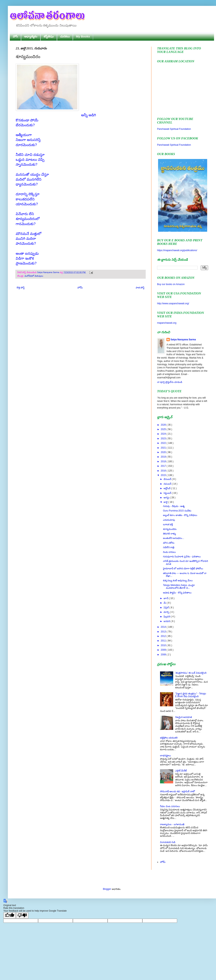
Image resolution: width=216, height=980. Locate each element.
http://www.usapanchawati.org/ (173, 303)
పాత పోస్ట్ (140, 288)
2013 (164, 632)
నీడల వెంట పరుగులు (170, 806)
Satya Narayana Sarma (48, 272)
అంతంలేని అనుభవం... (173, 538)
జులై (166, 502)
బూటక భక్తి (168, 524)
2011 (164, 641)
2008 (164, 655)
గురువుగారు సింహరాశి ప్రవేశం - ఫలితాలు (182, 557)
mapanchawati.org (167, 323)
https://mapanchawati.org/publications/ (177, 250)
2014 (164, 627)
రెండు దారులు (169, 552)
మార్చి (167, 612)
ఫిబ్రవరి (167, 617)
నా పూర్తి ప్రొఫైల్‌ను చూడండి (170, 382)
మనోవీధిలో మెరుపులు (34, 276)
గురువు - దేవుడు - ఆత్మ (174, 506)
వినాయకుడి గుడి (168, 842)
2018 (164, 461)
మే (165, 603)
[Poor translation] (22, 915)
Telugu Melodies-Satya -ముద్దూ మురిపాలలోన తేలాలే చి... (179, 587)
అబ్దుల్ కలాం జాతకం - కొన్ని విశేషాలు (180, 515)
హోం (15, 36)
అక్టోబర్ (167, 488)
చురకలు (65, 36)
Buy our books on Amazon (171, 284)
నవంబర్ (168, 484)
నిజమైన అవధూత (184, 717)
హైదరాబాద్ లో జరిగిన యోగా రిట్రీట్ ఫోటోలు (183, 569)
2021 (164, 448)
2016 (164, 471)
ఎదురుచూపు (169, 520)
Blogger (107, 889)
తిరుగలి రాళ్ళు (169, 534)
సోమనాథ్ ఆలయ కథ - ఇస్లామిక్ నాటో (177, 791)
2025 (164, 429)
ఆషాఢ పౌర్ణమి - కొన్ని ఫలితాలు (177, 593)
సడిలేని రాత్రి (169, 547)
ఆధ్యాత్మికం (31, 36)
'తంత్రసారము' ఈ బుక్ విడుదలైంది (191, 673)
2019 (164, 457)
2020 (164, 452)
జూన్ (166, 598)
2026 (164, 425)
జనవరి (167, 621)
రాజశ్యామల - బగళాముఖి (172, 824)
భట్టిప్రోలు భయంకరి (169, 738)
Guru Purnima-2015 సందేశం (177, 511)
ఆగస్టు (167, 498)
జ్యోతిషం (49, 36)
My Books (83, 36)
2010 (164, 645)
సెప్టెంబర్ (168, 493)
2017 (164, 466)
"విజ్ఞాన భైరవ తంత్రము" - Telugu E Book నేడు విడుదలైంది (191, 695)
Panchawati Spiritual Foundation (174, 129)
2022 (164, 443)
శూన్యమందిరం (170, 529)
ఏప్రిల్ (167, 608)
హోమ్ (80, 288)
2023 (164, 439)
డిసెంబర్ (168, 479)
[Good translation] (10, 915)
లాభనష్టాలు (165, 756)
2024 (164, 434)
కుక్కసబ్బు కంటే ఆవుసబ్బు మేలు (178, 580)
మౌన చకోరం (169, 543)
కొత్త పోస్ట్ (21, 288)
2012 (164, 636)
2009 (164, 650)
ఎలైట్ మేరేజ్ (181, 771)
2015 (164, 475)
